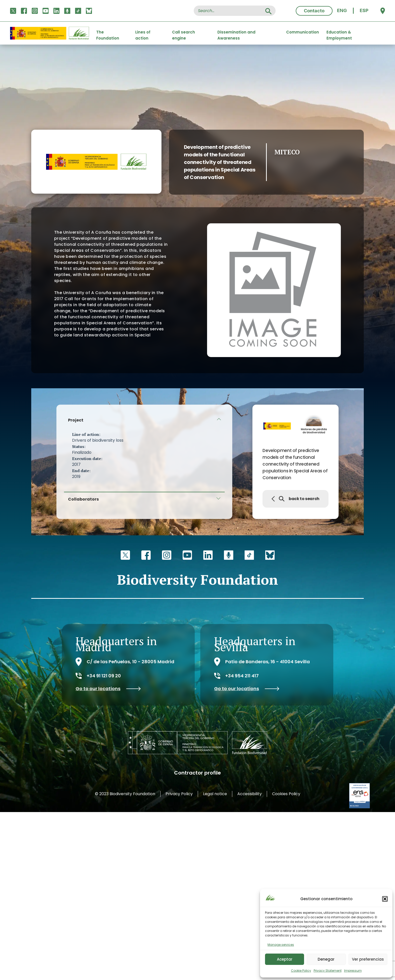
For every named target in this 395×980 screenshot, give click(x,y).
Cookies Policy (286, 794)
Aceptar (285, 959)
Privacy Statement (328, 971)
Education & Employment (339, 33)
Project (76, 420)
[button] (385, 899)
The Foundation (108, 33)
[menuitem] (342, 11)
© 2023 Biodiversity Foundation (125, 794)
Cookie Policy (301, 971)
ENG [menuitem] (342, 11)
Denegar (326, 959)
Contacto (314, 11)
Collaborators (83, 499)
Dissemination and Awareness (236, 33)
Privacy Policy (179, 794)
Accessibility (250, 794)
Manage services (281, 945)
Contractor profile (197, 773)
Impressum (353, 971)
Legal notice (215, 794)
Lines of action (143, 33)
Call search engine (184, 33)
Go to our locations (108, 689)
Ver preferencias (368, 959)
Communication (303, 32)
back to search (295, 499)
